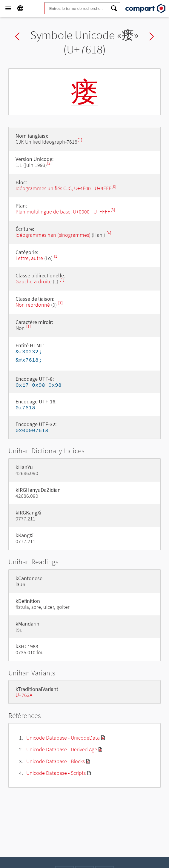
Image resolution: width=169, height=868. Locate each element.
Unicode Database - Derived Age (62, 749)
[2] (49, 163)
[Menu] (8, 8)
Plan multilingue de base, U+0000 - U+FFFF (63, 212)
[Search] (114, 8)
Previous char (17, 36)
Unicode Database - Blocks (56, 761)
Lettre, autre (29, 258)
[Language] (20, 8)
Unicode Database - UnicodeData (63, 738)
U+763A (24, 695)
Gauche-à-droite (34, 281)
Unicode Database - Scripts (56, 773)
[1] (80, 140)
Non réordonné (33, 305)
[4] (109, 233)
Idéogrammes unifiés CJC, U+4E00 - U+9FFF (63, 188)
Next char (152, 36)
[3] (114, 186)
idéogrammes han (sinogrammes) (53, 235)
